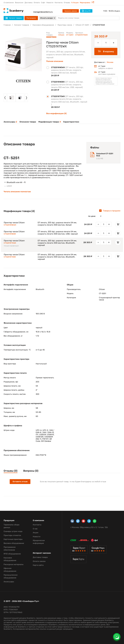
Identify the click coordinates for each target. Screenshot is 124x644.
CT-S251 (70, 35)
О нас (35, 529)
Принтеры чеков (65, 25)
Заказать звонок (71, 11)
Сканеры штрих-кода (13, 531)
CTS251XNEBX (10, 234)
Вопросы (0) (31, 471)
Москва (110, 62)
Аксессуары (10, 122)
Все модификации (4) (56, 113)
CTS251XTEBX (10, 257)
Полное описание (55, 61)
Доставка (29, 3)
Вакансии (19, 3)
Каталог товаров (22, 25)
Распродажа (31, 18)
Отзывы (67, 3)
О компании (9, 3)
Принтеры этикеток (12, 535)
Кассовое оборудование (43, 25)
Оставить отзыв (20, 482)
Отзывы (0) (11, 471)
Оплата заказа (39, 561)
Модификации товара (50, 122)
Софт (43, 3)
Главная (7, 25)
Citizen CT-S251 (82, 25)
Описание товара (28, 122)
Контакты (59, 3)
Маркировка (87, 3)
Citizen (61, 35)
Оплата (37, 3)
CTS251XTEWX (10, 243)
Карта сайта (38, 565)
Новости (50, 3)
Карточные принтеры (13, 539)
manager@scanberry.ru (43, 12)
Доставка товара (40, 557)
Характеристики (71, 122)
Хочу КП (86, 11)
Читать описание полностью (17, 192)
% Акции (75, 3)
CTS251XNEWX (10, 225)
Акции (36, 533)
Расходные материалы (14, 564)
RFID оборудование (12, 554)
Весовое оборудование (14, 543)
